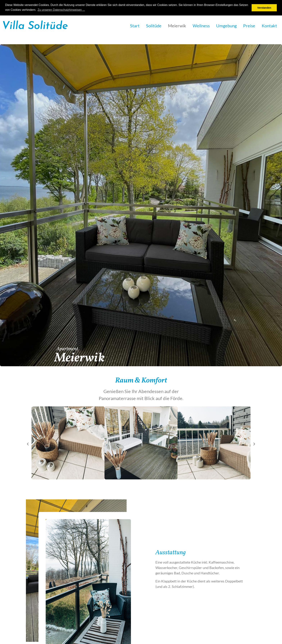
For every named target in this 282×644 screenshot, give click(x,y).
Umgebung (226, 26)
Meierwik (177, 26)
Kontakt (269, 26)
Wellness (201, 26)
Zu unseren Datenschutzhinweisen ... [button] (61, 10)
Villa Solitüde (35, 26)
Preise (249, 26)
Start (135, 26)
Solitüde (154, 26)
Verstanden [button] (264, 8)
